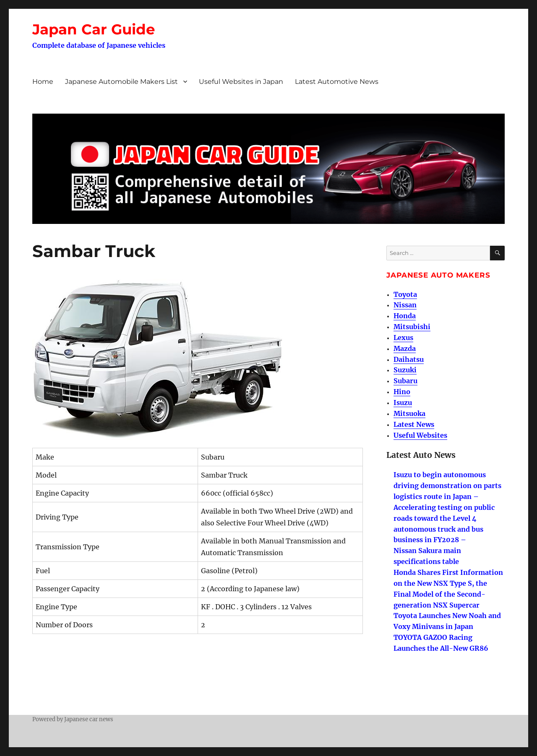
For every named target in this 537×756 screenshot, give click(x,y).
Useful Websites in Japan (241, 82)
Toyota (405, 294)
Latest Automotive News (337, 82)
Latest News (414, 424)
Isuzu (403, 403)
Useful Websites (420, 435)
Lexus (403, 338)
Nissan (405, 305)
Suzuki (405, 370)
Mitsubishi (412, 327)
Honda (405, 316)
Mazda (405, 348)
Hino (402, 392)
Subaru (405, 381)
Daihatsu (409, 359)
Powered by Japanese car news (73, 719)
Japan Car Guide (94, 29)
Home (43, 82)
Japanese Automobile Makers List (121, 82)
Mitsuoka (409, 413)
